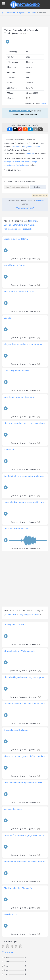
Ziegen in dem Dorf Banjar (16, 289)
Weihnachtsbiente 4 (13, 859)
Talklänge (7, 162)
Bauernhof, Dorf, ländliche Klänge (25, 162)
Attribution (40, 200)
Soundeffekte (16, 147)
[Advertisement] (25, 237)
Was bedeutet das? (25, 208)
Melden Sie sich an (20, 111)
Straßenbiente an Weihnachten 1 (19, 701)
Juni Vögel (9, 500)
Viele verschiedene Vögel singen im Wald (23, 833)
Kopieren (38, 187)
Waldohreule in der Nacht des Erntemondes (24, 754)
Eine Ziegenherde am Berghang (19, 447)
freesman (43, 103)
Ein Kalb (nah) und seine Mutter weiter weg (24, 526)
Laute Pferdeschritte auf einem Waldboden (24, 552)
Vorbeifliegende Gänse (14, 315)
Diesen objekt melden (40, 195)
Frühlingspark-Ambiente (15, 675)
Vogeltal (8, 368)
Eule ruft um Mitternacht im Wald (19, 342)
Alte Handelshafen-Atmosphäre (18, 938)
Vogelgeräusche (22, 165)
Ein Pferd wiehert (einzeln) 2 (17, 579)
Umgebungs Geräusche (32, 147)
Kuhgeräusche (9, 165)
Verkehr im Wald (12, 965)
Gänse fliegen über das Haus (17, 421)
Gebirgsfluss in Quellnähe (16, 780)
